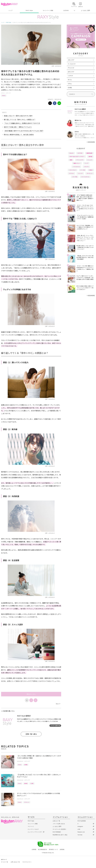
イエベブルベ (73, 170)
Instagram (80, 826)
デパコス (71, 173)
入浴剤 (32, 783)
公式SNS (66, 10)
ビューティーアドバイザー (35, 832)
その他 (70, 88)
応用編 (26, 765)
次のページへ (31, 694)
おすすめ (80, 153)
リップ (86, 163)
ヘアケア (70, 76)
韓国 (71, 160)
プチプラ (86, 167)
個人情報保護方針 (43, 849)
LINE (79, 829)
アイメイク (71, 68)
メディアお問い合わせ (59, 824)
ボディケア (8, 93)
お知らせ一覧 (56, 821)
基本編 (26, 783)
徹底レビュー (77, 163)
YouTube (80, 835)
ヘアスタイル (76, 167)
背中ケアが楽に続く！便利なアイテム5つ (18, 127)
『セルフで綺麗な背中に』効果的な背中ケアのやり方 (22, 123)
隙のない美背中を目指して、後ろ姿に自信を (19, 135)
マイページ (31, 826)
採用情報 (62, 849)
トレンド (90, 160)
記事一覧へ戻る (31, 734)
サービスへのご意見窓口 (59, 829)
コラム (70, 84)
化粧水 (91, 170)
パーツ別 (82, 170)
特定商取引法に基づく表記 (60, 835)
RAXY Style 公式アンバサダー (77, 156)
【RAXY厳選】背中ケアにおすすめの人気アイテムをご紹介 (24, 131)
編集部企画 (89, 153)
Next (58, 704)
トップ (10, 10)
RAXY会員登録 (82, 821)
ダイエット (27, 802)
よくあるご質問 (85, 10)
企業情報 (34, 849)
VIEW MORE (91, 142)
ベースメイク (72, 64)
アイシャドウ (80, 160)
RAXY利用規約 (57, 832)
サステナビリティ (27, 862)
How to (4, 95)
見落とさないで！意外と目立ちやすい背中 (18, 116)
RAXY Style (29, 10)
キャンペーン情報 (48, 10)
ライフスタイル (85, 177)
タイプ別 (75, 177)
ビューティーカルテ (33, 829)
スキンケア (71, 60)
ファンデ (80, 173)
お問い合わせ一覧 (15, 862)
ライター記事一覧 (55, 726)
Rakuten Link (81, 832)
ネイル (70, 80)
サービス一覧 (4, 862)
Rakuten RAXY (9, 4)
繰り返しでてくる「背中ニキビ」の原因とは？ (20, 119)
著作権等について (53, 849)
